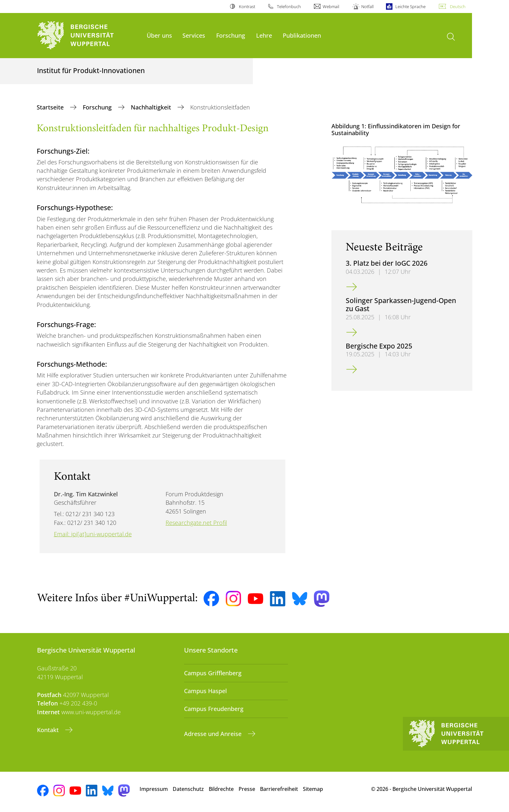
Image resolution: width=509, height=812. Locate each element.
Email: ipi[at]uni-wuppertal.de (93, 534)
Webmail (331, 6)
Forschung (231, 35)
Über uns (159, 35)
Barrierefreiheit (279, 789)
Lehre (264, 35)
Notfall (367, 6)
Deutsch (458, 6)
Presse (247, 789)
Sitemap (313, 789)
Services (194, 35)
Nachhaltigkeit (152, 107)
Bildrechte (221, 789)
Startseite (51, 107)
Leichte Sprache (410, 6)
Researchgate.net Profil (196, 523)
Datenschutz (188, 789)
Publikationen (302, 35)
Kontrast (247, 6)
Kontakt (49, 730)
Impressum (154, 789)
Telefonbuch (289, 6)
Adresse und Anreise (214, 734)
